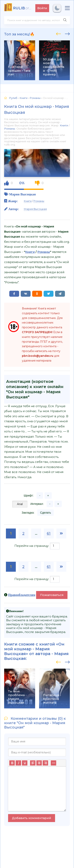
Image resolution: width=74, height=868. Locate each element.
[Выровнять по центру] (39, 763)
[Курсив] (18, 763)
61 (49, 533)
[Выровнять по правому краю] (45, 763)
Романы (10, 129)
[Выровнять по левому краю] (33, 763)
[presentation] (59, 33)
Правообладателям (22, 595)
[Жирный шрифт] (12, 763)
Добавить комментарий (32, 818)
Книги (64, 125)
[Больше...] (53, 763)
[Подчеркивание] (25, 763)
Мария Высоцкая (22, 194)
